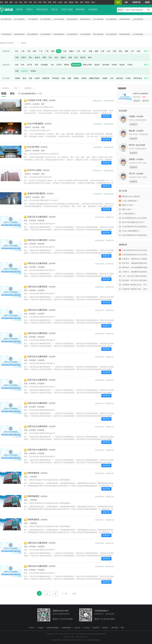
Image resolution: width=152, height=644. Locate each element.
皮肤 (66, 2)
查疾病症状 (42, 9)
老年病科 (106, 65)
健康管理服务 (67, 628)
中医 (30, 2)
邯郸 (44, 57)
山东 (108, 51)
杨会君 (132, 131)
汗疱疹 (128, 78)
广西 (47, 51)
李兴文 (132, 145)
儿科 (16, 2)
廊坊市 (83, 57)
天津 (29, 51)
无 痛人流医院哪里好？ (130, 231)
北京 (17, 51)
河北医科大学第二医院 (37, 100)
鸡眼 (69, 78)
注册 (126, 2)
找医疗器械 (67, 9)
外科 (23, 65)
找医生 (30, 9)
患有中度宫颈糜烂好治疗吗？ (132, 222)
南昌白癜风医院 (19, 34)
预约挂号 (146, 101)
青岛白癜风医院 (111, 34)
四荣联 (132, 159)
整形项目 (80, 9)
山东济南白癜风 (59, 19)
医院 (4, 94)
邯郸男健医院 (33, 473)
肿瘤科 (67, 65)
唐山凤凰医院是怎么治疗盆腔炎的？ (134, 218)
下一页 (65, 594)
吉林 (138, 51)
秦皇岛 (37, 57)
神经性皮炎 (138, 78)
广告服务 (40, 628)
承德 (70, 57)
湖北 (120, 51)
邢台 (50, 57)
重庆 (35, 51)
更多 (93, 2)
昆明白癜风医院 (125, 19)
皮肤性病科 (76, 65)
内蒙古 (72, 51)
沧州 (76, 57)
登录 (118, 2)
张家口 (63, 57)
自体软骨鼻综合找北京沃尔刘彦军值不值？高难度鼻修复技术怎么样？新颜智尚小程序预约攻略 (134, 250)
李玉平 (132, 174)
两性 (45, 2)
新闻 (6, 2)
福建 (96, 51)
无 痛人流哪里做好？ (129, 201)
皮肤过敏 (119, 78)
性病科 (33, 71)
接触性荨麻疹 (94, 78)
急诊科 (122, 65)
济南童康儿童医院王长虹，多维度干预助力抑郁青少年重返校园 (134, 289)
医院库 (87, 2)
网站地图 (115, 628)
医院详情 (106, 116)
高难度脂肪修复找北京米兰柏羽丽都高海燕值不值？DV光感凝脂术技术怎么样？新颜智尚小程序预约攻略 (134, 255)
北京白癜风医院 (46, 34)
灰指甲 (37, 78)
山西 (65, 51)
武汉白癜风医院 (98, 19)
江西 (102, 51)
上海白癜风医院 (138, 19)
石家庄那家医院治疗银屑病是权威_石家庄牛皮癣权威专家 (134, 235)
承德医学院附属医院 (36, 193)
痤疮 (63, 78)
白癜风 (84, 78)
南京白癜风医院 (32, 34)
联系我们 (105, 628)
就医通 (23, 43)
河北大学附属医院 (35, 124)
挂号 (144, 97)
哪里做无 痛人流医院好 (130, 196)
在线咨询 (137, 101)
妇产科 (30, 65)
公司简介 (31, 628)
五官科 (59, 65)
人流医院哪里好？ (128, 214)
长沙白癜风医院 (72, 34)
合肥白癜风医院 (72, 19)
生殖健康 (44, 65)
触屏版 (147, 2)
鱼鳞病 (105, 78)
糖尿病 (71, 2)
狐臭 (24, 78)
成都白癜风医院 (85, 19)
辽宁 (132, 51)
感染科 (97, 65)
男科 (26, 2)
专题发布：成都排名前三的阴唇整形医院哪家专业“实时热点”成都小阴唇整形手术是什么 (134, 259)
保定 (56, 57)
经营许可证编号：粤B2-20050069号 (76, 637)
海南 (53, 51)
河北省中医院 (33, 147)
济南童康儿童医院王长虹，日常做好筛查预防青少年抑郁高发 (134, 285)
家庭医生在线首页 (7, 43)
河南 (115, 51)
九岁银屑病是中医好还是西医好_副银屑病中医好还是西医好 (134, 227)
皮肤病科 (25, 71)
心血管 (60, 2)
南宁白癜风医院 (19, 19)
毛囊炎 (76, 78)
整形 (11, 2)
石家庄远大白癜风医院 (37, 217)
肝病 (54, 2)
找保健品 (93, 9)
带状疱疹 (56, 78)
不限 (17, 57)
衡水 (90, 57)
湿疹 (31, 78)
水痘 (112, 78)
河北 (59, 51)
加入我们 (87, 628)
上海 (23, 51)
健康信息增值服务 (53, 628)
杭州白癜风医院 (6, 19)
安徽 (90, 51)
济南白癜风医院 (59, 34)
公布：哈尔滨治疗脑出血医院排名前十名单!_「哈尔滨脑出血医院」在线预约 (134, 276)
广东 (41, 51)
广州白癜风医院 (32, 19)
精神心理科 (88, 65)
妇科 (21, 2)
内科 (17, 65)
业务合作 (77, 628)
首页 (2, 2)
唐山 (31, 57)
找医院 (20, 9)
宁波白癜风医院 (6, 34)
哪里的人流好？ (127, 205)
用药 (82, 2)
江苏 (78, 51)
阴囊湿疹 (46, 78)
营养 (40, 2)
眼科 (77, 2)
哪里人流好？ (126, 209)
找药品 (54, 9)
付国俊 (132, 116)
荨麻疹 (18, 78)
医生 (12, 94)
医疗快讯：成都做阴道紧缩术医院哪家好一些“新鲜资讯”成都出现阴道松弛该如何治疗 (134, 263)
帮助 (122, 628)
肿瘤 (50, 2)
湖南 (126, 51)
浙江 (84, 51)
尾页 (74, 594)
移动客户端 (136, 2)
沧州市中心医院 (34, 170)
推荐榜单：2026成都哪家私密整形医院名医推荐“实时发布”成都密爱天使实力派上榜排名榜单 (134, 267)
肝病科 (114, 65)
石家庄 (24, 57)
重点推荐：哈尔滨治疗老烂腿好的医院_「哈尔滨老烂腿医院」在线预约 (134, 280)
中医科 (130, 65)
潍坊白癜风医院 (98, 34)
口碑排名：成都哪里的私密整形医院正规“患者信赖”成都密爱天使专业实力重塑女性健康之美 (134, 272)
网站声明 (96, 628)
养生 (35, 2)
